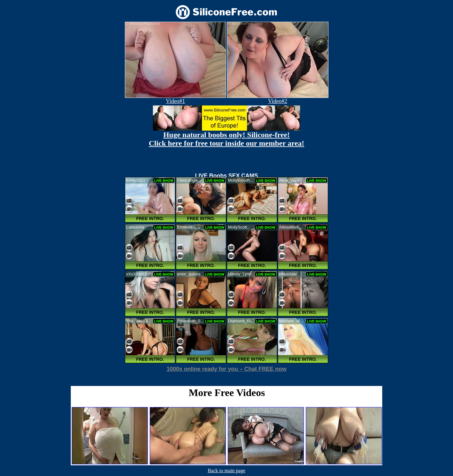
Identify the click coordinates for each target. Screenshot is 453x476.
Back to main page (226, 470)
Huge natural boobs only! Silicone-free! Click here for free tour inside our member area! (226, 139)
